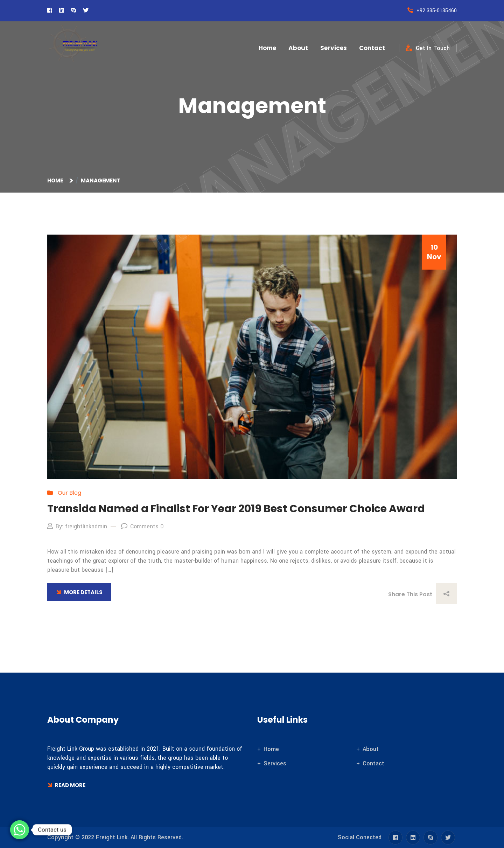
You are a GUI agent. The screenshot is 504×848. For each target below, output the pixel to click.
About (298, 48)
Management (101, 180)
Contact (372, 48)
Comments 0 (142, 526)
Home (267, 48)
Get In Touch (428, 48)
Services (334, 48)
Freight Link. (112, 837)
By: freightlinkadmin (77, 526)
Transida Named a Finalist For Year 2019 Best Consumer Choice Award (236, 509)
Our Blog (69, 493)
